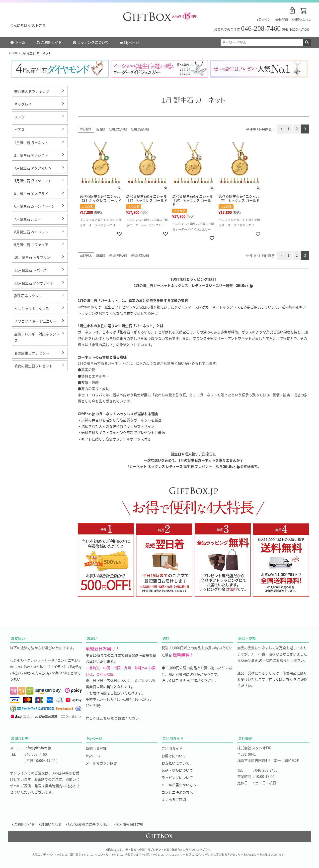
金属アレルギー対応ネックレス (37, 337)
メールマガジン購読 (101, 763)
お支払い (18, 638)
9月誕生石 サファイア (31, 245)
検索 (307, 42)
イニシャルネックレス (32, 308)
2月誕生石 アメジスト (31, 155)
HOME (14, 53)
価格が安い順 (118, 129)
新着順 (101, 129)
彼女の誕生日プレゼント (33, 366)
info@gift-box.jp (38, 748)
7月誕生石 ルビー (28, 219)
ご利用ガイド (49, 42)
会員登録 (282, 19)
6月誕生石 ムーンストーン (35, 206)
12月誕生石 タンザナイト (34, 283)
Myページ (129, 42)
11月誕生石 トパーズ (30, 270)
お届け (92, 638)
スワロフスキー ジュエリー (35, 321)
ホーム (18, 42)
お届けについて (174, 756)
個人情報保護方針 (130, 824)
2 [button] (297, 129)
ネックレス (23, 104)
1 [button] (288, 129)
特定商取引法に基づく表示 (89, 824)
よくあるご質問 (174, 799)
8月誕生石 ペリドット (31, 232)
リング (19, 117)
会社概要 (245, 738)
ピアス (19, 129)
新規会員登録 (96, 748)
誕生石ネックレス (28, 296)
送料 (166, 638)
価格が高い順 (140, 129)
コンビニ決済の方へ (177, 792)
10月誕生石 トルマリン (32, 257)
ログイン (265, 19)
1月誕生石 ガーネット (31, 142)
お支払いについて (175, 763)
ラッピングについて (91, 42)
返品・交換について (177, 770)
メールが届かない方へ (179, 785)
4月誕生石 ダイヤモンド (33, 181)
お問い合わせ (302, 19)
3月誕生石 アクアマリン (33, 168)
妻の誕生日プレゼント (32, 353)
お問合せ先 (20, 738)
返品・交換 (247, 638)
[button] (280, 129)
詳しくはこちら (98, 718)
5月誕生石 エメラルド (31, 193)
